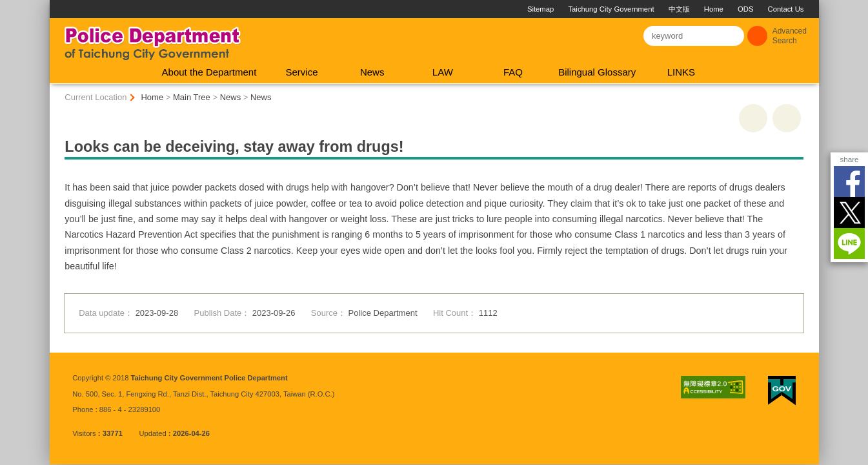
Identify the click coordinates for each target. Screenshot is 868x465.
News (372, 72)
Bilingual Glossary (597, 72)
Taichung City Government (611, 9)
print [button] (753, 118)
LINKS (681, 72)
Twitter (849, 212)
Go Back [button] (787, 118)
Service (301, 72)
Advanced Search (790, 36)
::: (55, 5)
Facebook (849, 181)
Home (714, 9)
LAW (443, 72)
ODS (745, 9)
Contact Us (786, 9)
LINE (849, 243)
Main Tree (192, 97)
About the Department (209, 72)
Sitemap (540, 9)
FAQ (513, 72)
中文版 (679, 9)
